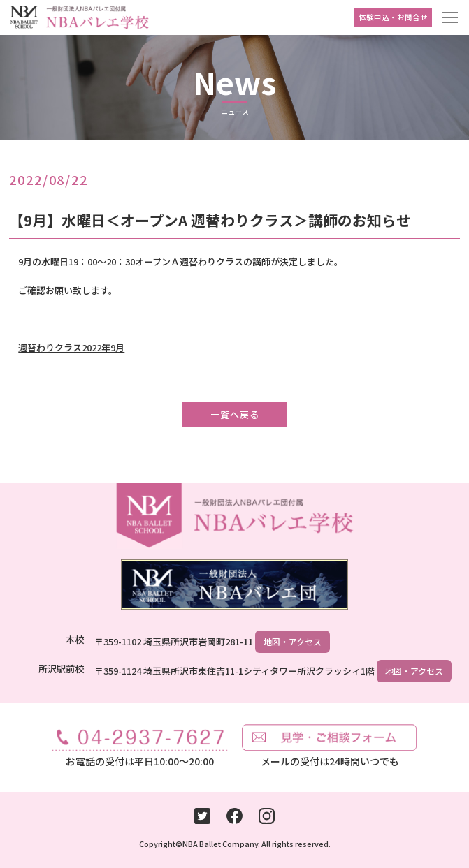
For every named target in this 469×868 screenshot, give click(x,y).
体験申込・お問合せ (393, 17)
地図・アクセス (293, 641)
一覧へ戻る (235, 414)
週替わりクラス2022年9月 (71, 347)
